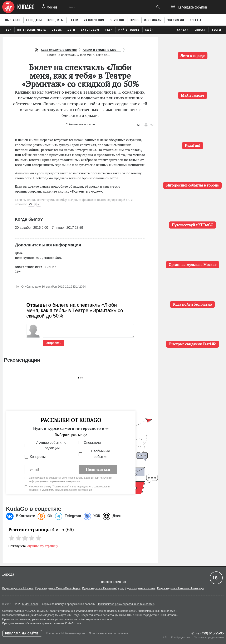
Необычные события (100, 454)
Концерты (38, 457)
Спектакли (92, 443)
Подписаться (98, 469)
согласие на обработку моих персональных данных (64, 478)
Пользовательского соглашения (73, 490)
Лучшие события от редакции (52, 445)
